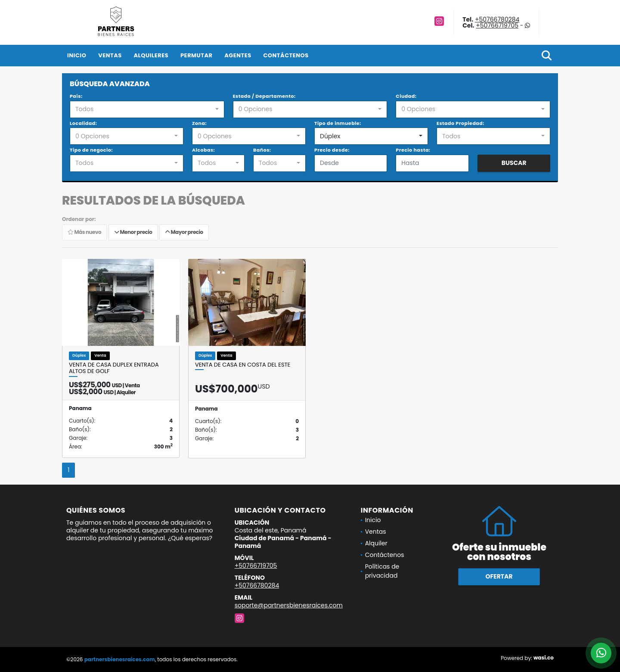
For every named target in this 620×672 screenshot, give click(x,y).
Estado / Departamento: (264, 96)
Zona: (199, 123)
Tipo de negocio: (91, 150)
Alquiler (376, 543)
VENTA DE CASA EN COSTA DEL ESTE (243, 365)
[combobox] (147, 109)
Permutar (196, 55)
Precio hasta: (413, 150)
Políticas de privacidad (382, 571)
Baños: (262, 150)
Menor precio (133, 232)
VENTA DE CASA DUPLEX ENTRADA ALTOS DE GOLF (114, 368)
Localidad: (83, 123)
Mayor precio (184, 232)
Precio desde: (332, 150)
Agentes (238, 55)
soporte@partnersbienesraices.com (289, 605)
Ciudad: (406, 96)
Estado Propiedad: (460, 123)
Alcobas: (203, 150)
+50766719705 (497, 25)
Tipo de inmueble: (338, 123)
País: (76, 96)
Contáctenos (286, 55)
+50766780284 (497, 19)
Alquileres (151, 55)
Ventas (110, 55)
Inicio (77, 55)
